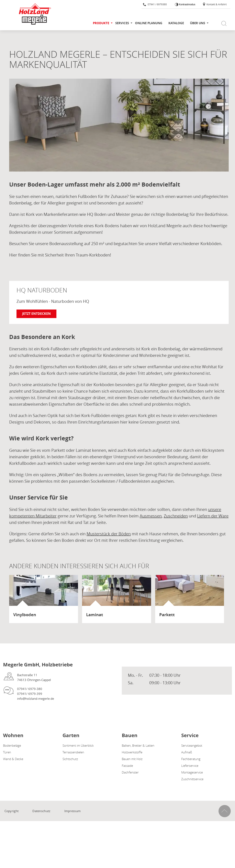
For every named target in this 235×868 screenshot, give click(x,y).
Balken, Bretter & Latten (138, 745)
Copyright (12, 811)
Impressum (73, 811)
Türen (7, 752)
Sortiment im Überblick (78, 745)
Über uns (198, 23)
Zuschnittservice (192, 779)
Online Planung (149, 23)
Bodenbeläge (12, 745)
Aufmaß (187, 752)
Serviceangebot (192, 745)
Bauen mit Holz (132, 759)
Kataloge (176, 23)
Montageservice (192, 772)
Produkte (101, 23)
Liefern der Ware (213, 516)
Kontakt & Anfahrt (215, 4)
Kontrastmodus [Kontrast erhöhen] (187, 4)
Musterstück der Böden (109, 534)
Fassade (127, 766)
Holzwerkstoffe (132, 752)
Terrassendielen (73, 752)
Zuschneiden (176, 516)
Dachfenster (130, 772)
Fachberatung (191, 759)
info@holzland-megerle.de (36, 699)
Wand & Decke (13, 759)
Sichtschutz (70, 759)
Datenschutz (41, 811)
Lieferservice (190, 766)
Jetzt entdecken (36, 314)
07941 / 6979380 (155, 4)
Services (122, 23)
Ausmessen (151, 516)
